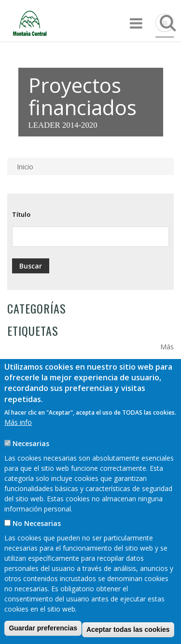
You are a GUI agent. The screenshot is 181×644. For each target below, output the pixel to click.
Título (21, 214)
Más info (18, 442)
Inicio (25, 167)
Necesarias (31, 463)
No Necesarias (37, 543)
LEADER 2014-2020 (63, 125)
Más (167, 347)
